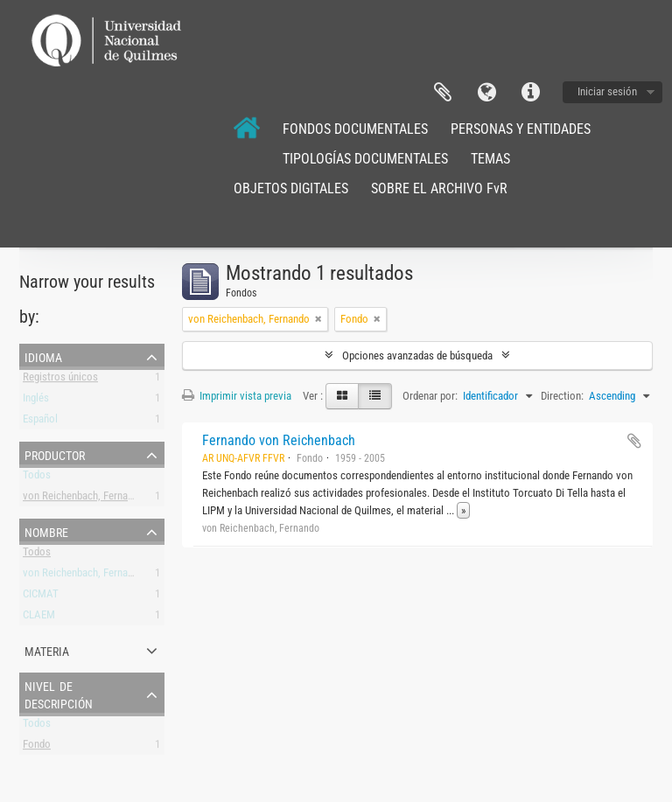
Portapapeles (443, 93)
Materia (47, 650)
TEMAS (490, 159)
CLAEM (39, 618)
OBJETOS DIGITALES (291, 188)
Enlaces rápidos (530, 93)
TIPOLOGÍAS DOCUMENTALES (365, 159)
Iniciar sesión (607, 91)
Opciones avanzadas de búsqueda (417, 356)
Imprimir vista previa (237, 396)
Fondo (37, 747)
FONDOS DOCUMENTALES (355, 129)
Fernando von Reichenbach (279, 440)
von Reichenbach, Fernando (84, 499)
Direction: (562, 396)
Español (40, 422)
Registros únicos (60, 380)
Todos (37, 478)
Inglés (36, 401)
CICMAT (41, 597)
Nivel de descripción (59, 694)
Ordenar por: (430, 396)
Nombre (46, 531)
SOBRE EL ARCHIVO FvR (439, 188)
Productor (55, 454)
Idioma (486, 93)
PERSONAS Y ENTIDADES (521, 129)
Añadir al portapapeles (634, 441)
